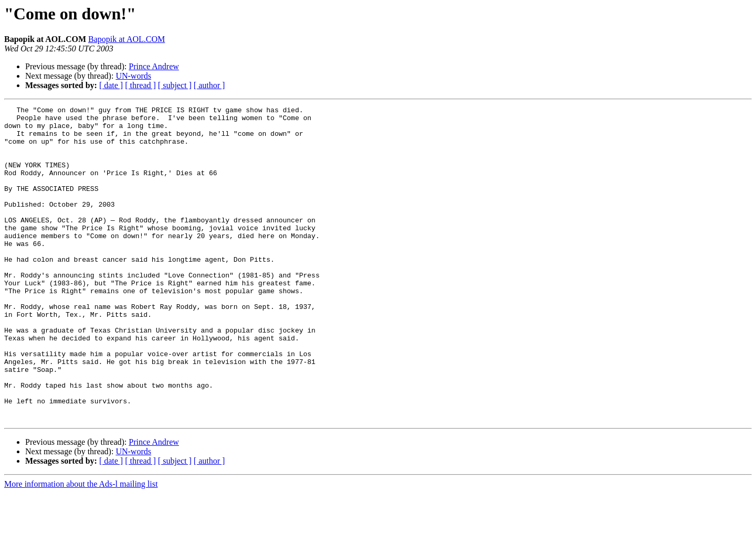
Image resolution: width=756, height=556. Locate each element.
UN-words (133, 76)
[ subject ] (175, 85)
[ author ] (209, 85)
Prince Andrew (154, 66)
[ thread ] (140, 85)
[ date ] (111, 85)
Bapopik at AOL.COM (127, 39)
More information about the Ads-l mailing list (81, 547)
